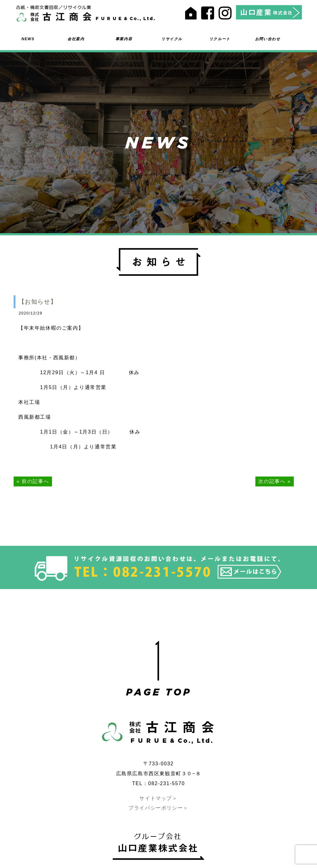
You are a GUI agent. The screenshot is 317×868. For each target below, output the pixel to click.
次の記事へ (272, 481)
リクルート (220, 39)
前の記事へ (35, 481)
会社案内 (76, 39)
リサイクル (172, 39)
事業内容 (124, 39)
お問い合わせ (268, 39)
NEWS (28, 39)
